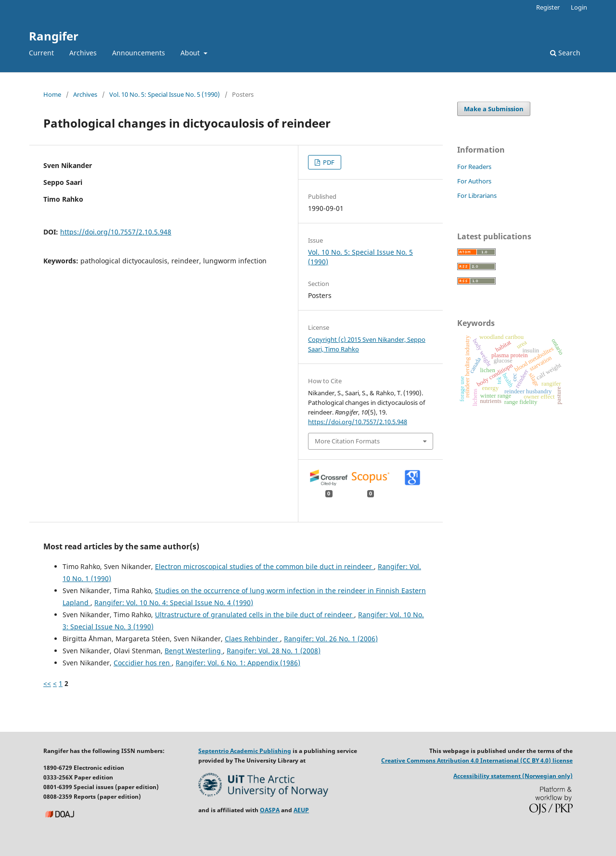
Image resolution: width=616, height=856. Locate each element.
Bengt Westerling (194, 651)
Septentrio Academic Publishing (245, 751)
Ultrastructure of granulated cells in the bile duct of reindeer (255, 615)
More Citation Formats (347, 441)
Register (548, 7)
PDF (328, 162)
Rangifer (54, 36)
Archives (83, 53)
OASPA (270, 810)
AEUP (301, 810)
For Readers (474, 167)
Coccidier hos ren (143, 663)
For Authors (474, 181)
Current (41, 53)
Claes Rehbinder (252, 639)
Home (52, 94)
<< (47, 683)
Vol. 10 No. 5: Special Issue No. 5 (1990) (165, 94)
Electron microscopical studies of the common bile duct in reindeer (264, 566)
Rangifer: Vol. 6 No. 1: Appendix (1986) (238, 663)
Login (579, 7)
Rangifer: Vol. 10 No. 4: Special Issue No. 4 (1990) (174, 603)
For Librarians (477, 195)
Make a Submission (494, 109)
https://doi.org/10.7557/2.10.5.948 (116, 232)
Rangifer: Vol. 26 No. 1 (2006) (331, 639)
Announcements (139, 53)
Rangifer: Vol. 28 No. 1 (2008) (274, 651)
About (191, 53)
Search (565, 53)
